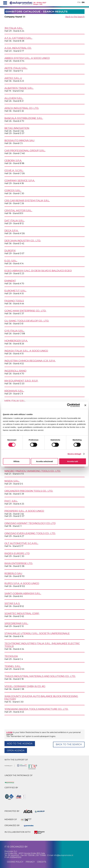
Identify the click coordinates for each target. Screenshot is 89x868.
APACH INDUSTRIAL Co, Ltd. (22, 108)
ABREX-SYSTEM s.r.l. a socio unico (27, 58)
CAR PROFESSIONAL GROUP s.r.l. (25, 150)
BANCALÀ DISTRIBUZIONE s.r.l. (24, 118)
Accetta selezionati (44, 461)
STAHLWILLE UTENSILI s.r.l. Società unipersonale (37, 633)
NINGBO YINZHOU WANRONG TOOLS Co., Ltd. (33, 471)
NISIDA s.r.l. (12, 481)
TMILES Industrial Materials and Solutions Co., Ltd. (40, 676)
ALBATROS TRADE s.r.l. (19, 88)
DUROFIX (10, 251)
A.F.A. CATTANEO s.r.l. (18, 38)
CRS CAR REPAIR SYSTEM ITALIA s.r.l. (27, 200)
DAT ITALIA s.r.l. (15, 221)
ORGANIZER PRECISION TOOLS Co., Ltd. (29, 491)
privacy (30, 862)
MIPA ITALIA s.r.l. (15, 401)
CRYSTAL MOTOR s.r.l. (18, 210)
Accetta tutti (73, 461)
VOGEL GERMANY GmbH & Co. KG (25, 686)
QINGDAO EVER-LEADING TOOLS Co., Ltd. (30, 533)
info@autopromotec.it (63, 855)
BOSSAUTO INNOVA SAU (19, 140)
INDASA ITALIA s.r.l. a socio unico (26, 351)
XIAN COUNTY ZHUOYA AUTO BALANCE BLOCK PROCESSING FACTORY (41, 698)
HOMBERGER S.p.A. (16, 341)
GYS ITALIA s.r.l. (14, 331)
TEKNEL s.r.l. (13, 666)
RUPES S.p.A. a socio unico (22, 583)
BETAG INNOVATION (17, 128)
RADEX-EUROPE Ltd (17, 553)
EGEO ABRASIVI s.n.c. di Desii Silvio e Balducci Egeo (38, 271)
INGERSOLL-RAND (15, 371)
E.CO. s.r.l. (11, 261)
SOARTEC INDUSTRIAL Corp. (22, 613)
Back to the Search (75, 17)
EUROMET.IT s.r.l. (15, 291)
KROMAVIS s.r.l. (14, 391)
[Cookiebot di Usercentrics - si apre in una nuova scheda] (69, 405)
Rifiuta (16, 461)
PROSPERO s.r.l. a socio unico (24, 511)
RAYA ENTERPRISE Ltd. (19, 563)
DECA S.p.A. (11, 230)
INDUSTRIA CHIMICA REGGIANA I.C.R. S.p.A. (30, 361)
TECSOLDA (11, 656)
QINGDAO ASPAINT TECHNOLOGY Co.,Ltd (30, 523)
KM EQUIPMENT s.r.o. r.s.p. (21, 381)
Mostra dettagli (74, 454)
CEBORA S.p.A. (13, 160)
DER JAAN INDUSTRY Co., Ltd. (23, 241)
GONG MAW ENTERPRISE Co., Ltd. (25, 311)
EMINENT (10, 281)
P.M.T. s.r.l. (11, 501)
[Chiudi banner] (85, 405)
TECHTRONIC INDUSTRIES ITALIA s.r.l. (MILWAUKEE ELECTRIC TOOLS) (42, 645)
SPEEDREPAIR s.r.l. (16, 623)
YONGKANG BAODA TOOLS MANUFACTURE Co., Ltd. (36, 709)
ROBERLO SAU (13, 573)
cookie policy (15, 862)
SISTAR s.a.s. (12, 603)
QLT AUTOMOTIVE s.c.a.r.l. (21, 543)
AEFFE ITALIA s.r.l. (16, 68)
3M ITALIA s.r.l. (14, 28)
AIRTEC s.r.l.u (13, 78)
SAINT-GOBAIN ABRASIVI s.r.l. (23, 593)
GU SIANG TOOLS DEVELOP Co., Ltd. (27, 321)
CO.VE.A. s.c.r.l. (14, 170)
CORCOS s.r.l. (13, 190)
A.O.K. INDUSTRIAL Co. (18, 48)
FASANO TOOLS (14, 301)
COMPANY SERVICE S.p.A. (20, 180)
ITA (79, 2)
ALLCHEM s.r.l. (14, 98)
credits (42, 862)
